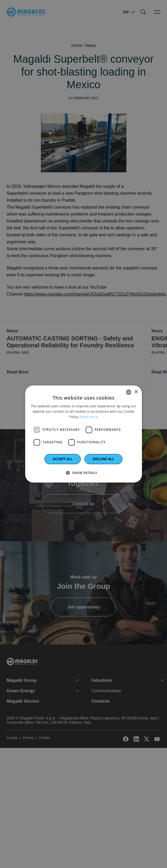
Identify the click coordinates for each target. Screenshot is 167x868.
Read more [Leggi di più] (89, 417)
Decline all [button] (103, 459)
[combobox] (129, 392)
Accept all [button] (63, 459)
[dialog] (84, 434)
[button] (84, 473)
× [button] (136, 392)
